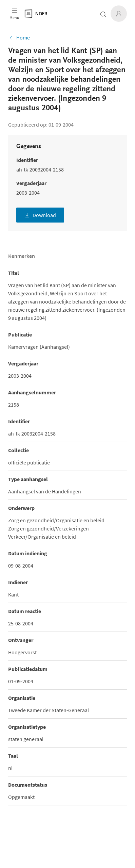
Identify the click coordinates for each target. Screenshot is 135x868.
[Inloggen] (119, 14)
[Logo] (53, 14)
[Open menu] (14, 14)
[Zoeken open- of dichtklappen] (103, 14)
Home (19, 37)
